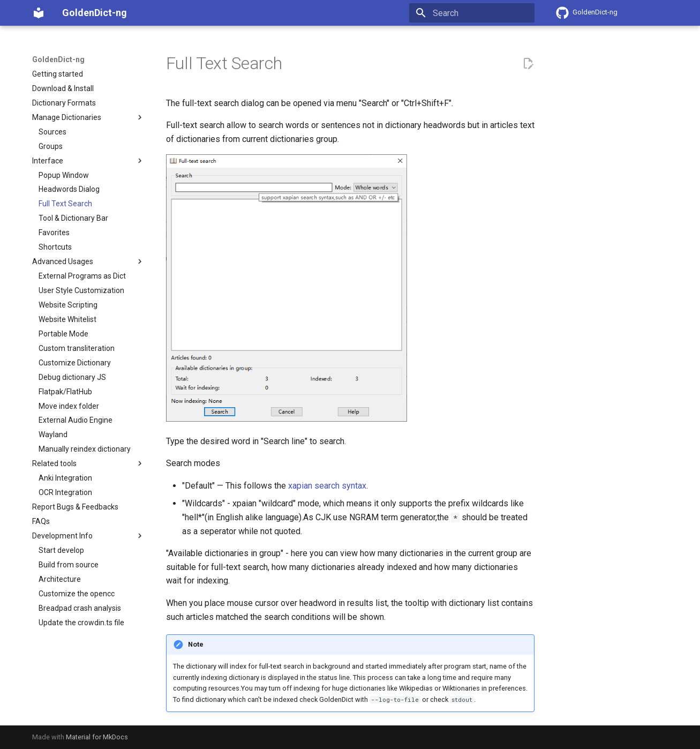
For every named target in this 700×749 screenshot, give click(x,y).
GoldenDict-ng (58, 59)
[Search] (472, 13)
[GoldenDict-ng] (39, 13)
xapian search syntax (327, 486)
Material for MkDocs (97, 737)
